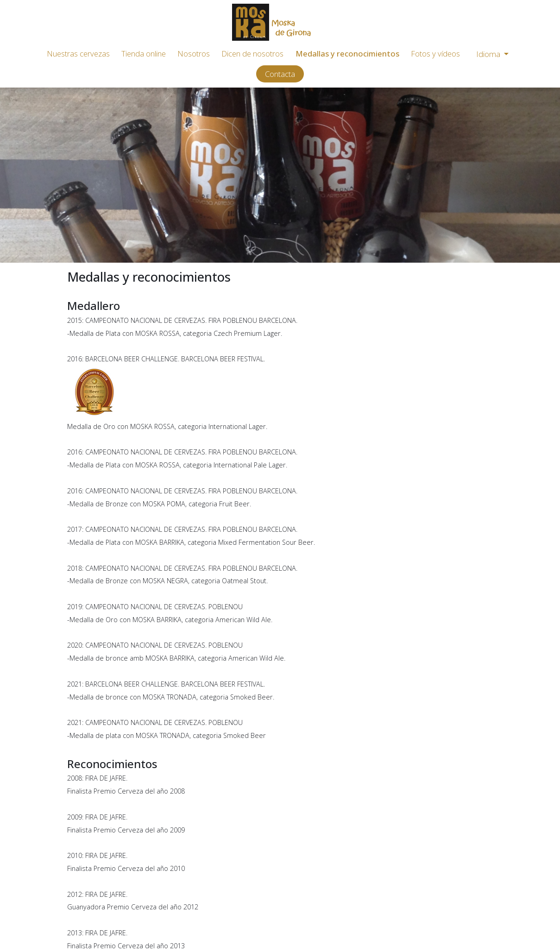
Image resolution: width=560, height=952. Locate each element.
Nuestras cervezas (78, 54)
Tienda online (144, 54)
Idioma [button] (489, 54)
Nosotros (194, 54)
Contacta (280, 74)
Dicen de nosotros (252, 54)
